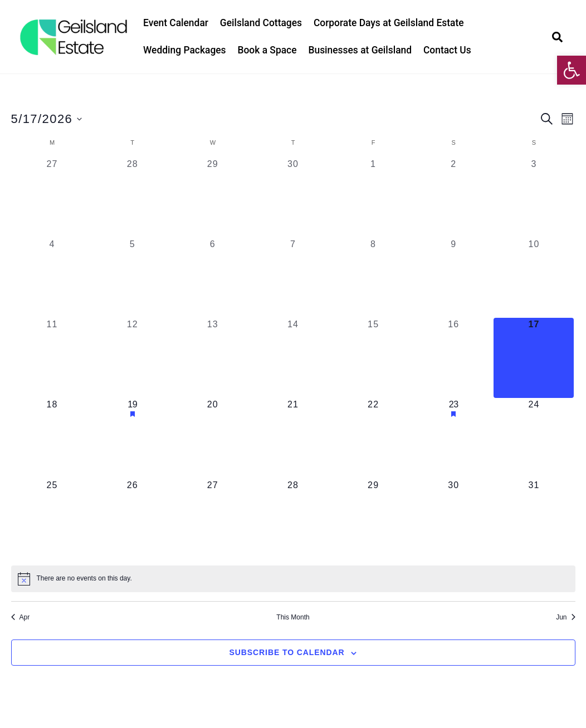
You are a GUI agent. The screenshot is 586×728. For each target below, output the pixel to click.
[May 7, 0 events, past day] (293, 278)
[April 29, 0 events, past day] (213, 198)
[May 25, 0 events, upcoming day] (52, 519)
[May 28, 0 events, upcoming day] (293, 519)
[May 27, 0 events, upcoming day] (213, 519)
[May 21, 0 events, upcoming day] (293, 438)
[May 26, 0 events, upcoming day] (133, 519)
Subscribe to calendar (287, 652)
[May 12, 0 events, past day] (133, 358)
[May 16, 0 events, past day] (453, 358)
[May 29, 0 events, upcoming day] (373, 519)
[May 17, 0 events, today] (534, 358)
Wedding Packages (185, 50)
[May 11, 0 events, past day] (52, 358)
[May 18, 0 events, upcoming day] (52, 438)
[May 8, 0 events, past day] (373, 278)
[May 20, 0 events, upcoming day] (213, 438)
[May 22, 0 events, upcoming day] (373, 438)
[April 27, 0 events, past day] (52, 198)
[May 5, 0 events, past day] (133, 278)
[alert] (293, 579)
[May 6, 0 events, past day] (213, 278)
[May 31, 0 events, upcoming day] (534, 519)
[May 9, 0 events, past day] (453, 278)
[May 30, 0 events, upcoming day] (453, 519)
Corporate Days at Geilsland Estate (389, 23)
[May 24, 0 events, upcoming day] (534, 438)
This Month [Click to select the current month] (293, 617)
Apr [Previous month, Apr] (21, 617)
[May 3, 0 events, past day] (534, 198)
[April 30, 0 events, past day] (293, 198)
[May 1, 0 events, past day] (373, 198)
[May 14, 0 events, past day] (293, 358)
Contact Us (447, 50)
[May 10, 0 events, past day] (534, 278)
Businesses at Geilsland (360, 50)
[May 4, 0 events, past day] (52, 278)
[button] (572, 70)
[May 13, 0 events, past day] (213, 358)
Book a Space (267, 50)
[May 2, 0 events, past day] (453, 198)
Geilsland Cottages (261, 23)
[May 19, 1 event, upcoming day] (133, 438)
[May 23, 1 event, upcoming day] (453, 438)
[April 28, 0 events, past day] (133, 198)
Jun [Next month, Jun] (565, 617)
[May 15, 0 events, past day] (373, 358)
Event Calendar (176, 23)
